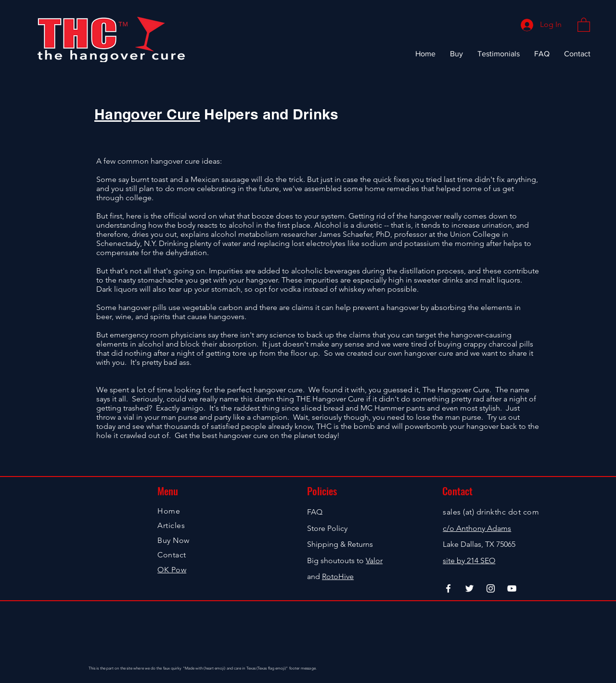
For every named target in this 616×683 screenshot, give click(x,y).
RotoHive (338, 576)
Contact (172, 555)
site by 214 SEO (469, 561)
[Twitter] (469, 588)
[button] (584, 24)
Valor (374, 561)
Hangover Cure (147, 114)
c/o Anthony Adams (477, 528)
